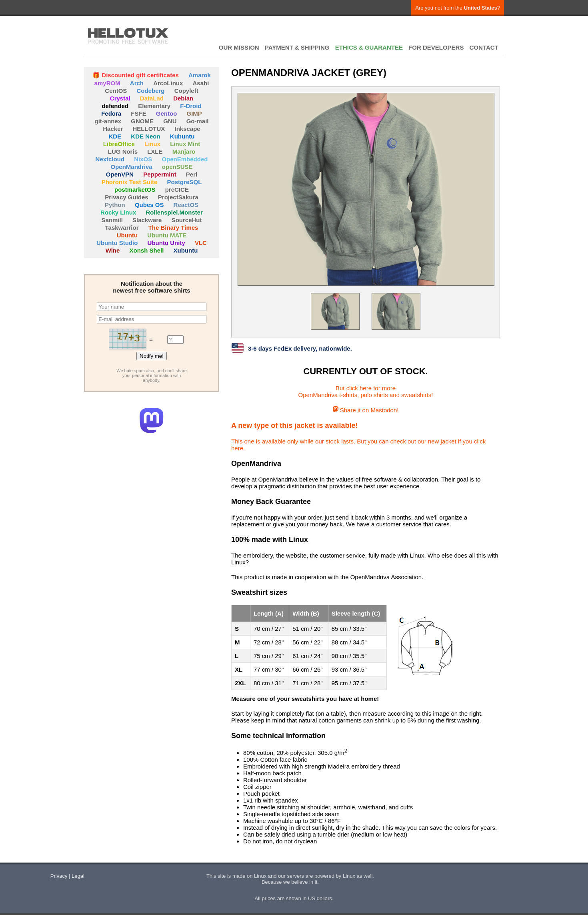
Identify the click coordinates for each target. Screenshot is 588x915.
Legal (78, 876)
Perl (192, 174)
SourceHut (187, 220)
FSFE (138, 113)
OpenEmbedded (185, 159)
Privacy (59, 876)
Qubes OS (149, 205)
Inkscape (188, 129)
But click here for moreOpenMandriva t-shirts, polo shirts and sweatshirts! (366, 391)
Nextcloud (110, 159)
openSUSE (177, 167)
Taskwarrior (122, 228)
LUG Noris (123, 151)
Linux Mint (185, 144)
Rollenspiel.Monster (174, 212)
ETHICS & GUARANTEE (369, 47)
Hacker (113, 129)
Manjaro (184, 151)
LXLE (155, 151)
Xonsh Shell (147, 250)
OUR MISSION (239, 47)
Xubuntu (186, 250)
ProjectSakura (178, 197)
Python (115, 205)
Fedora (111, 113)
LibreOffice (119, 144)
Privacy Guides (126, 197)
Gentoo (167, 113)
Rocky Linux (118, 212)
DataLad (152, 98)
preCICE (177, 190)
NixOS (143, 159)
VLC (201, 243)
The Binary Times (173, 228)
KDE (115, 136)
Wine (113, 250)
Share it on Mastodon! (366, 410)
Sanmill (112, 220)
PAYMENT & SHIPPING (297, 47)
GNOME (142, 121)
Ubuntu (127, 235)
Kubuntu (182, 136)
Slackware (147, 220)
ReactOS (186, 205)
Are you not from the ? (458, 8)
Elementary (154, 106)
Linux (152, 144)
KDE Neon (145, 136)
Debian (183, 98)
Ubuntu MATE (167, 235)
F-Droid (191, 106)
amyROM (107, 83)
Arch (137, 83)
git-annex (108, 121)
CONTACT (484, 47)
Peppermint (160, 174)
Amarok (200, 75)
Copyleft (186, 91)
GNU (170, 121)
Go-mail (198, 121)
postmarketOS (135, 190)
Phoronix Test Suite (130, 182)
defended (115, 106)
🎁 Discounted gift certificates (136, 75)
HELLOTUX (128, 36)
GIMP (194, 113)
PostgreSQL (185, 182)
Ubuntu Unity (166, 243)
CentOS (116, 91)
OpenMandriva (131, 167)
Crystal (120, 98)
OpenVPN (120, 174)
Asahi (201, 83)
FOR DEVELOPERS (436, 47)
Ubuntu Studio (117, 243)
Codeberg (151, 91)
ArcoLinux (168, 83)
